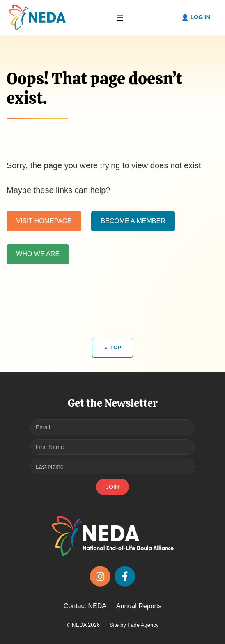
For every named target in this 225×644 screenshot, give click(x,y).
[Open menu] (120, 18)
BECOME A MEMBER (133, 221)
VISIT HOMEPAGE (44, 221)
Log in (200, 17)
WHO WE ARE (38, 254)
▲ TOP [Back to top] (113, 348)
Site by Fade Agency (134, 625)
